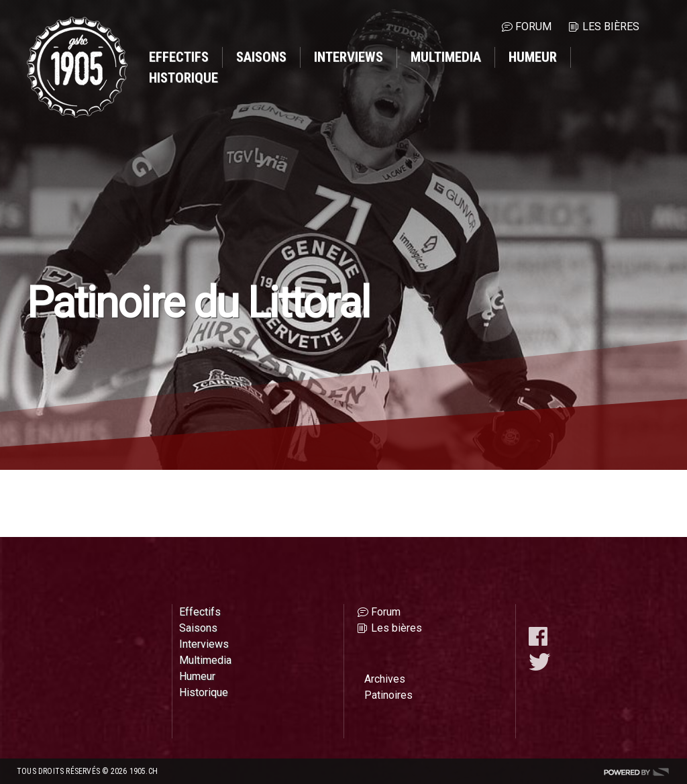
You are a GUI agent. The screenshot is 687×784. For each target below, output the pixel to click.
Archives (385, 679)
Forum (533, 27)
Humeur (533, 57)
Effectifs (179, 57)
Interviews (349, 57)
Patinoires (388, 695)
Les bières (611, 27)
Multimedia (446, 57)
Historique (183, 78)
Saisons (261, 57)
